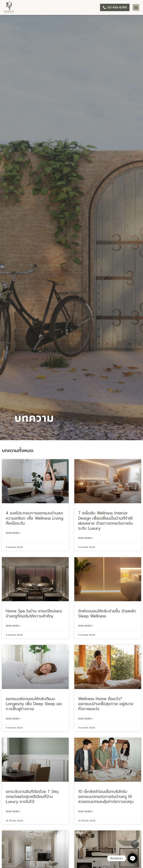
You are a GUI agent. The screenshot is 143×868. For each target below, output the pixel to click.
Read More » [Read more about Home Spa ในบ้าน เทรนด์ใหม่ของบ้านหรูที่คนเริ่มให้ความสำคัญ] (13, 626)
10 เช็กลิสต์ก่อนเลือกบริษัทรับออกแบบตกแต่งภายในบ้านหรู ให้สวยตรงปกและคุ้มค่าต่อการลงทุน (106, 797)
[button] (136, 7)
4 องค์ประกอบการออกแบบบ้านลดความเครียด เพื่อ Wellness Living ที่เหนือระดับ (35, 518)
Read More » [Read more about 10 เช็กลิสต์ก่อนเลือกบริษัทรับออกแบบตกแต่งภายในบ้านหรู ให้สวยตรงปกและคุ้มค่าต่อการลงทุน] (86, 811)
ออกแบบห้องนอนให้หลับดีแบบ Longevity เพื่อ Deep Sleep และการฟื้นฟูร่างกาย (34, 704)
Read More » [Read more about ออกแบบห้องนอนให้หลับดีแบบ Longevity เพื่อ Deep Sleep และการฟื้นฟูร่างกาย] (13, 719)
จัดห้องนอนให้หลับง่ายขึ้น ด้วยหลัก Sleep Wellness (107, 614)
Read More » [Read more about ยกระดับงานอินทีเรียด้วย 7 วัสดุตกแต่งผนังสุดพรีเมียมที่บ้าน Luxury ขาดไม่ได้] (13, 811)
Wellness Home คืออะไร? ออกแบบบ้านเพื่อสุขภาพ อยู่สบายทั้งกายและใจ (106, 704)
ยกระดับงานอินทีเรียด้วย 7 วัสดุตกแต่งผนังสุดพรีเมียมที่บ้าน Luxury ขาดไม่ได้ (32, 797)
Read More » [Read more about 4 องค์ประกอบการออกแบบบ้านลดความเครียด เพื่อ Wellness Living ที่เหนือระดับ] (13, 533)
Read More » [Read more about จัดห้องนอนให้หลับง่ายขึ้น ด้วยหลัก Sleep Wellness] (86, 626)
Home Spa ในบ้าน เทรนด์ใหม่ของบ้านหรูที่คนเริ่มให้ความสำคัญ (34, 614)
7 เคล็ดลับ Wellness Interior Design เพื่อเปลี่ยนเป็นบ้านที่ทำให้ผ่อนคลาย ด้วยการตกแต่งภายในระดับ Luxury (105, 521)
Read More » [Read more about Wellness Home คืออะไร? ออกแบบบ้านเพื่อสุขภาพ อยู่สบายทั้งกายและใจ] (86, 719)
